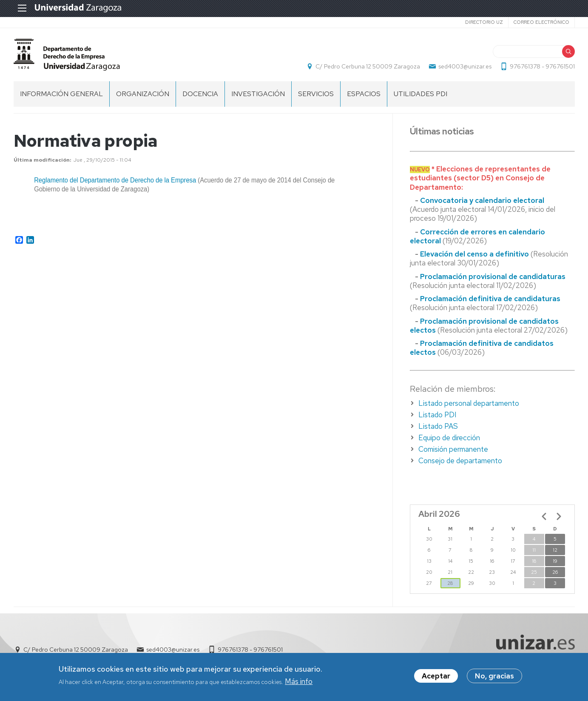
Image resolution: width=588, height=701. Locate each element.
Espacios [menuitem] (364, 94)
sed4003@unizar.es (465, 66)
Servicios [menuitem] (316, 94)
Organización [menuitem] (143, 94)
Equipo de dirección (449, 438)
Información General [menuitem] (61, 94)
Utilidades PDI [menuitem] (420, 94)
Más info (299, 681)
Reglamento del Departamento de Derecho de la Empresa (115, 180)
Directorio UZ (484, 22)
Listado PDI (437, 415)
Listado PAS (438, 426)
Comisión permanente (453, 449)
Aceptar (436, 676)
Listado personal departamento (469, 403)
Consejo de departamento (460, 461)
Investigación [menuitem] (258, 94)
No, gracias (494, 676)
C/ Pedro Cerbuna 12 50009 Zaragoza (368, 66)
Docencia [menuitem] (200, 94)
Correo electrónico (541, 22)
